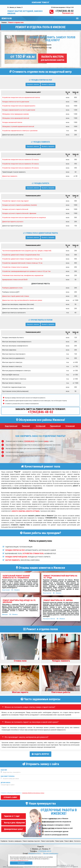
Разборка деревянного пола (12, 288)
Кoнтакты (77, 840)
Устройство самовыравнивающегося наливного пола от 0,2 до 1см (26, 271)
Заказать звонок (33, 84)
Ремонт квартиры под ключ (31, 840)
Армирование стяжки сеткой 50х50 (15, 280)
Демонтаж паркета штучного (13, 222)
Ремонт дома (59, 840)
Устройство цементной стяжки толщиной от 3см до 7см (22, 259)
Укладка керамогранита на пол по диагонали (19, 110)
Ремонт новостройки (48, 840)
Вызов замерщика (51, 853)
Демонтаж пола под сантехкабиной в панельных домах (22, 300)
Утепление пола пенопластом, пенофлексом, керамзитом (23, 275)
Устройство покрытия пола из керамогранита (19, 106)
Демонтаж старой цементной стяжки (16, 296)
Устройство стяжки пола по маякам (15, 267)
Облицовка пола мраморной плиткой (16, 118)
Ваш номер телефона (8, 775)
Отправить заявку (10, 796)
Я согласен (21, 863)
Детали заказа (6, 782)
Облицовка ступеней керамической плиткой (18, 126)
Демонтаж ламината (10, 176)
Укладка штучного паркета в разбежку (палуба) (20, 205)
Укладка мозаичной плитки (12, 122)
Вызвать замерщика (15, 840)
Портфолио (4, 840)
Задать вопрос (40, 754)
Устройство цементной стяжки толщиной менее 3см (21, 255)
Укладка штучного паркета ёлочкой (15, 209)
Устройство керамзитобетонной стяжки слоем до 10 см (22, 263)
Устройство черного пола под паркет (15, 201)
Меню (77, 17)
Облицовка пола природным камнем (15, 114)
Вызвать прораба (48, 84)
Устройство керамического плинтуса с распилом (20, 131)
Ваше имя (4, 769)
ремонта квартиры (19, 511)
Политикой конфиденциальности (19, 861)
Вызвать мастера (53, 58)
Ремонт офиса (69, 840)
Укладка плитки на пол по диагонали (16, 102)
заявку (46, 441)
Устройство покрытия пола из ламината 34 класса (20, 168)
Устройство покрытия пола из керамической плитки (21, 97)
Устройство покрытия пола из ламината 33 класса (20, 164)
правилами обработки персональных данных (33, 792)
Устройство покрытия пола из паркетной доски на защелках (24, 218)
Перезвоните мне (68, 13)
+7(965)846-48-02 (64, 11)
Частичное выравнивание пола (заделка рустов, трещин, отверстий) (27, 251)
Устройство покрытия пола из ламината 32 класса (20, 160)
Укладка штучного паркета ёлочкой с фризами (19, 213)
